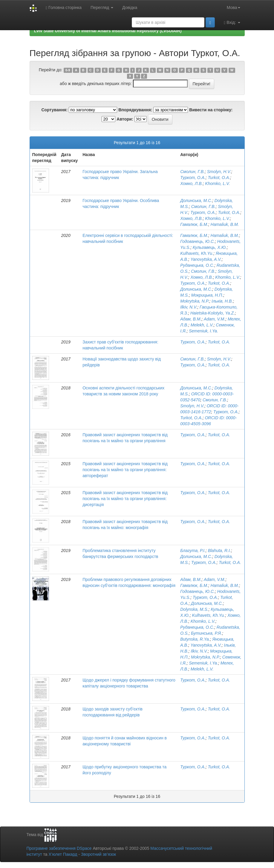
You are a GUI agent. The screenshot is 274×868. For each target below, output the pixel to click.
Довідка (130, 7)
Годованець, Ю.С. (198, 241)
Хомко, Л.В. (191, 184)
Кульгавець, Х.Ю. (210, 247)
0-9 (68, 70)
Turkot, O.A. (219, 178)
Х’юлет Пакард (63, 854)
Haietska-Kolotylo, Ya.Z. (213, 313)
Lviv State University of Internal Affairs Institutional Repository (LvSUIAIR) (108, 31)
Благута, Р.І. (193, 551)
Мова (234, 7)
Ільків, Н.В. (222, 301)
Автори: (125, 119)
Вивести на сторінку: (211, 110)
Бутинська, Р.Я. (206, 633)
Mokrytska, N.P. (195, 301)
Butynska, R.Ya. (195, 639)
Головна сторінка (64, 8)
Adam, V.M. (215, 319)
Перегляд (102, 7)
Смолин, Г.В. (192, 172)
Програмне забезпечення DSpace (59, 848)
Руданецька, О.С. (197, 265)
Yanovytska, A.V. (206, 259)
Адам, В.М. (191, 319)
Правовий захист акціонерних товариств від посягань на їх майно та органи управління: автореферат (125, 470)
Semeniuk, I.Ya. (203, 331)
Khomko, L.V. (217, 184)
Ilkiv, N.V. (189, 307)
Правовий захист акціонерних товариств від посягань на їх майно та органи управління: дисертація (125, 499)
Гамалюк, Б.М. (194, 224)
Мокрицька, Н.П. (207, 295)
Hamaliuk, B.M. (225, 224)
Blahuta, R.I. (219, 551)
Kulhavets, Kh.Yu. (197, 253)
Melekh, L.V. (202, 325)
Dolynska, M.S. (194, 609)
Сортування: (54, 110)
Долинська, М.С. (196, 201)
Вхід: (232, 23)
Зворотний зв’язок (98, 854)
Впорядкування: (135, 110)
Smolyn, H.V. (219, 172)
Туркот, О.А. (193, 178)
